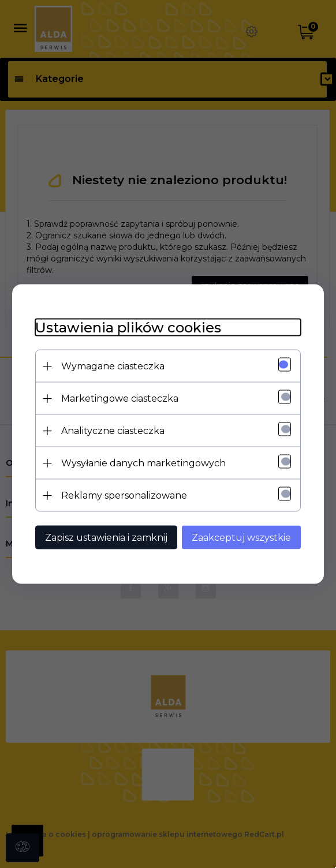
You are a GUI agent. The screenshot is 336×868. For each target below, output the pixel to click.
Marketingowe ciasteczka (120, 399)
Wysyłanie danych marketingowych (143, 463)
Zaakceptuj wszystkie (241, 538)
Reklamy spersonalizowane (124, 495)
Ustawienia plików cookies (128, 328)
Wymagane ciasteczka (113, 366)
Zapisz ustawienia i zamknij (106, 538)
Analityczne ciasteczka (113, 431)
